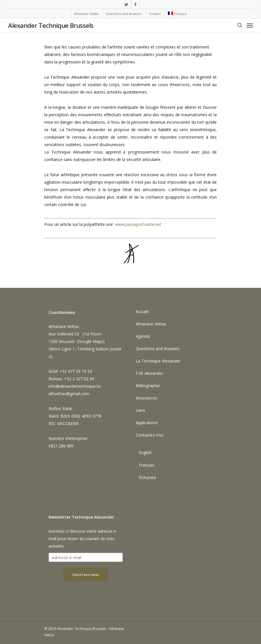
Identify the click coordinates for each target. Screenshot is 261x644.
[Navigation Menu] (250, 25)
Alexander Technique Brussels (51, 25)
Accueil (142, 312)
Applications (147, 423)
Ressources (146, 398)
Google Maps (91, 341)
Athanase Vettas (151, 324)
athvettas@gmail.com (69, 394)
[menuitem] (177, 13)
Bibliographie (148, 386)
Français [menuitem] (147, 465)
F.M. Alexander (149, 373)
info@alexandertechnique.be (75, 386)
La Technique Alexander (158, 361)
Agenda (143, 336)
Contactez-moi (149, 435)
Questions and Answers (158, 349)
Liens (141, 410)
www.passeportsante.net (138, 224)
